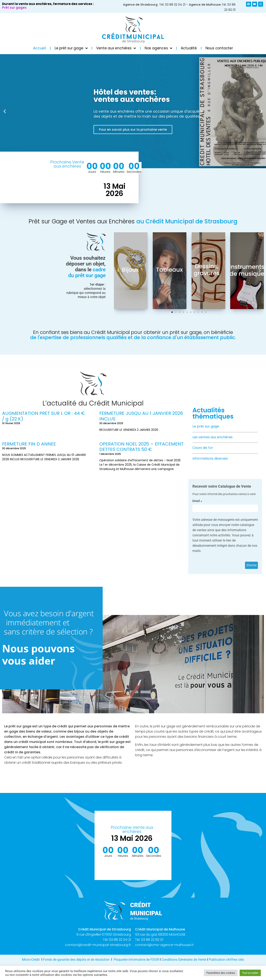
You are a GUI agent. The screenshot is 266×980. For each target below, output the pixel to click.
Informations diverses (210, 458)
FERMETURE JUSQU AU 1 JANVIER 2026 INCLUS (141, 416)
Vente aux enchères (116, 48)
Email (196, 501)
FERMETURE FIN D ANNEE (29, 444)
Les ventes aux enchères (212, 437)
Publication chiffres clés (226, 960)
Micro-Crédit (31, 960)
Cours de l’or (203, 448)
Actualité (189, 48)
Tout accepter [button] (250, 973)
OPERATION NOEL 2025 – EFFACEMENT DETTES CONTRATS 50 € (141, 447)
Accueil (39, 48)
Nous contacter (219, 48)
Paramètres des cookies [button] (221, 973)
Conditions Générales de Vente (184, 960)
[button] (5, 111)
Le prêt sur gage (71, 48)
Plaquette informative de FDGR (137, 960)
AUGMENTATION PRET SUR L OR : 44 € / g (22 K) (43, 416)
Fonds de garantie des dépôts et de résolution (76, 960)
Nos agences (158, 48)
